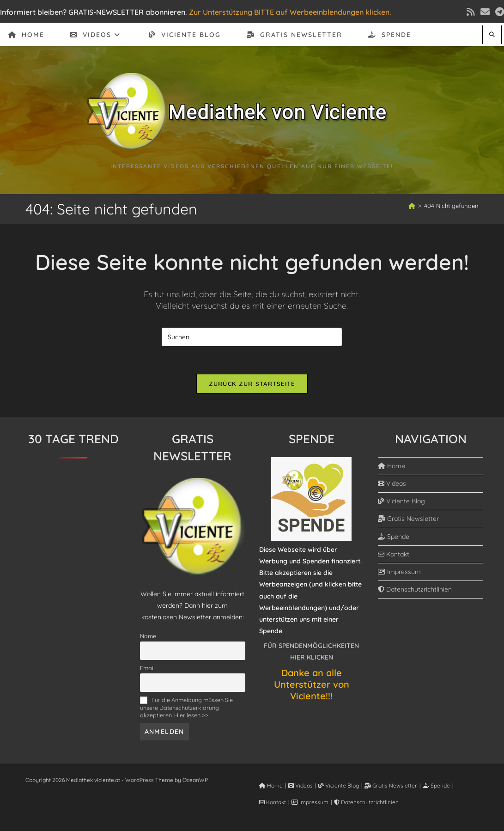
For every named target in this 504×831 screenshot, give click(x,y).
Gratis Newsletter (408, 519)
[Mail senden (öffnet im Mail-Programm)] (485, 12)
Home (392, 466)
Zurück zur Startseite (252, 384)
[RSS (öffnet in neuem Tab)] (471, 12)
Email (147, 668)
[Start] (412, 206)
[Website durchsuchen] (492, 34)
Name (148, 636)
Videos (392, 483)
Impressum (399, 572)
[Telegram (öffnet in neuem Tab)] (498, 12)
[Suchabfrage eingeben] (252, 337)
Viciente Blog (401, 501)
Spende (394, 537)
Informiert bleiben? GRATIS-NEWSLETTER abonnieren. (94, 12)
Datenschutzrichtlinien (415, 589)
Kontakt (394, 554)
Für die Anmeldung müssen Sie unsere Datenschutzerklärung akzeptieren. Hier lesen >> (186, 707)
